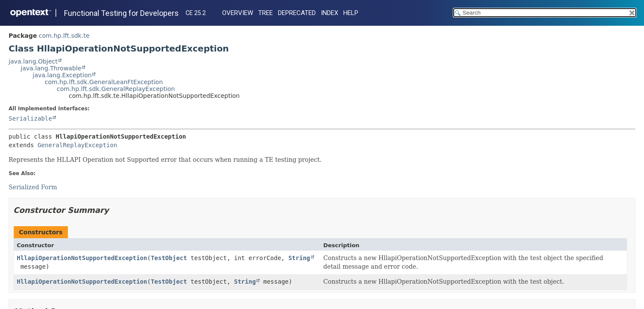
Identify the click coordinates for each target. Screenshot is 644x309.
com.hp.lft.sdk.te (64, 36)
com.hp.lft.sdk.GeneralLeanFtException (104, 82)
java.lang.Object (33, 61)
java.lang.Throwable (51, 68)
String (299, 258)
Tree (266, 13)
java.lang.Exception (62, 75)
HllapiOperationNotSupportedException (82, 258)
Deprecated (297, 13)
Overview (238, 13)
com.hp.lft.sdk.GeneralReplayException (116, 89)
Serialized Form (33, 187)
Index (330, 13)
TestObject (169, 258)
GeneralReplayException (77, 145)
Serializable (30, 118)
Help (351, 13)
